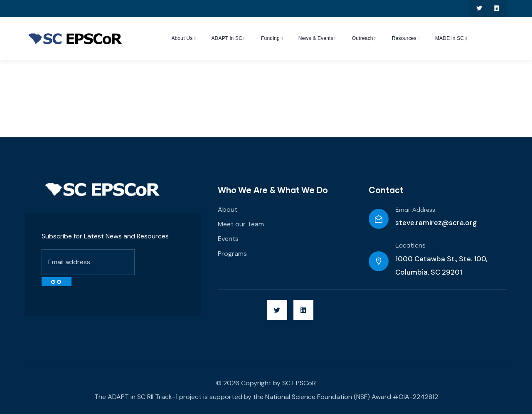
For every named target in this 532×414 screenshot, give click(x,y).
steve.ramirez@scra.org (436, 223)
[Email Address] (379, 219)
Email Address (415, 210)
